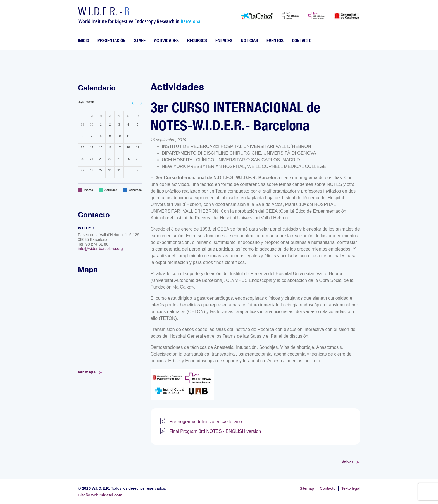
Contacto (302, 40)
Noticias (249, 40)
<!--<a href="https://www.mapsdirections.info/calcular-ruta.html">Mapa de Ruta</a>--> (110, 322)
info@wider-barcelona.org (100, 249)
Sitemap (307, 488)
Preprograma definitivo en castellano (206, 422)
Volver (347, 462)
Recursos (197, 40)
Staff (140, 40)
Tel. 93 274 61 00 (93, 244)
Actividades (166, 40)
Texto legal (351, 488)
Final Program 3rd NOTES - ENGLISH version (215, 431)
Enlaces (224, 40)
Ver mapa (87, 372)
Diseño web (100, 495)
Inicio (84, 40)
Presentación (112, 40)
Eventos (275, 40)
